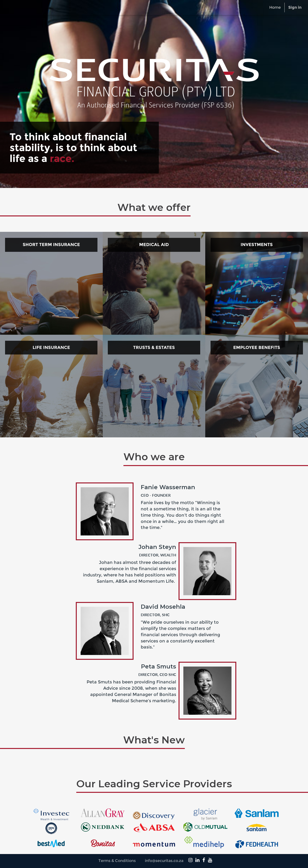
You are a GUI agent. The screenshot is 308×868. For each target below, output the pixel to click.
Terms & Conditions (117, 861)
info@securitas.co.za (164, 861)
